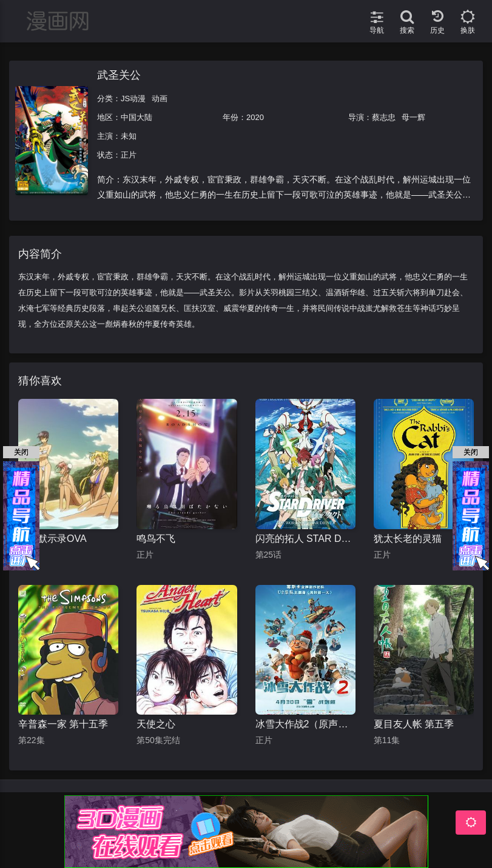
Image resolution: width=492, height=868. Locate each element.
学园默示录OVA (52, 539)
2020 (255, 117)
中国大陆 (136, 117)
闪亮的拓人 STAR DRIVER (305, 539)
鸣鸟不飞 (156, 539)
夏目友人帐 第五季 (414, 724)
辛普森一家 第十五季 (63, 724)
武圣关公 (119, 75)
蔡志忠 (384, 117)
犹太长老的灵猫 (408, 539)
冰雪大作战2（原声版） (305, 724)
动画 (160, 98)
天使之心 (156, 724)
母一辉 (413, 117)
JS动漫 (133, 98)
